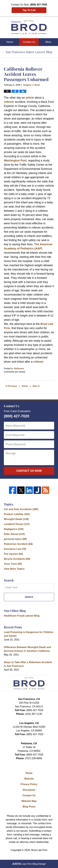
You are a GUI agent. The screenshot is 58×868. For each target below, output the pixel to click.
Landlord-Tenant (17, 524)
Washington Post (15, 160)
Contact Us (29, 42)
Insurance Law (15, 549)
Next (36, 386)
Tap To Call (29, 10)
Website (29, 779)
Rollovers (19, 368)
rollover (9, 102)
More (48, 42)
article (30, 98)
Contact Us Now (29, 471)
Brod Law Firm (39, 850)
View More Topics (14, 569)
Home (10, 42)
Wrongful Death (16, 519)
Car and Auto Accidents (21, 509)
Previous (11, 386)
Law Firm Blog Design (29, 864)
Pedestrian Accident (18, 544)
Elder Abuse (14, 534)
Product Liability (17, 514)
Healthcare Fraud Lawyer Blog (22, 616)
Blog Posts (29, 807)
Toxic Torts (13, 564)
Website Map (29, 801)
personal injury (15, 539)
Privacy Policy (29, 784)
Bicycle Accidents (17, 559)
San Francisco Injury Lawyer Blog (29, 27)
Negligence (14, 529)
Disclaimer (29, 790)
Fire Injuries (13, 554)
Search (29, 597)
